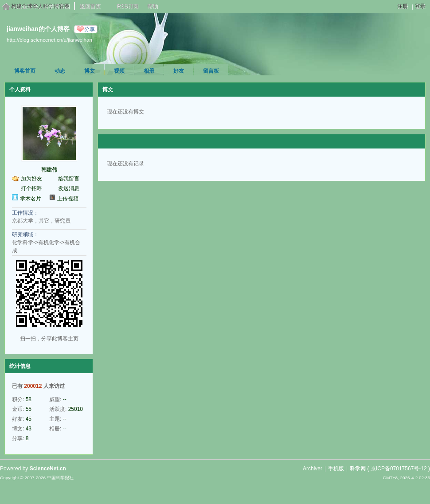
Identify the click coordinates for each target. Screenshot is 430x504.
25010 (76, 409)
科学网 (358, 469)
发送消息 (69, 188)
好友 (179, 71)
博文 (90, 71)
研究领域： (25, 234)
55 (29, 409)
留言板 (211, 71)
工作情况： (25, 213)
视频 (119, 71)
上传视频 (68, 199)
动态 (60, 71)
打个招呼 (31, 188)
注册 (403, 6)
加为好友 (31, 179)
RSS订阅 (127, 6)
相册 (149, 71)
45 (29, 419)
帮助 (152, 6)
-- (65, 399)
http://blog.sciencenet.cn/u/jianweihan (49, 40)
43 (29, 429)
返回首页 (90, 6)
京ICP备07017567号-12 (399, 469)
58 (29, 399)
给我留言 (69, 179)
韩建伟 (49, 170)
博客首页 (25, 71)
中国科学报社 (60, 478)
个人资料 (20, 90)
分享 (90, 29)
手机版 (336, 469)
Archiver (313, 469)
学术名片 (31, 199)
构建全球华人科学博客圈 (40, 6)
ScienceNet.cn (48, 469)
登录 (420, 6)
